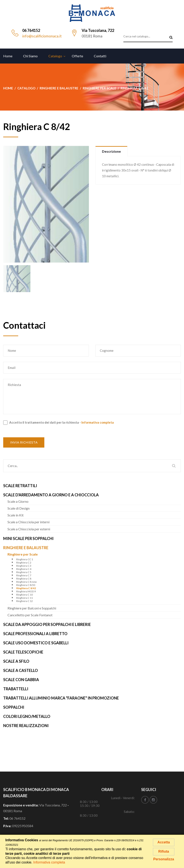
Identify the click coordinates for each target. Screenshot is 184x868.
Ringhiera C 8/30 (26, 585)
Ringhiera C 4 (24, 569)
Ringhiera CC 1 (25, 559)
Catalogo (55, 56)
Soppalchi (14, 707)
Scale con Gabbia (21, 680)
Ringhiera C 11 (25, 598)
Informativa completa (98, 422)
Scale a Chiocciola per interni (28, 522)
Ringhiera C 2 (24, 563)
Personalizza (164, 859)
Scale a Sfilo (16, 661)
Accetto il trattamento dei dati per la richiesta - (58, 423)
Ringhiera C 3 (24, 566)
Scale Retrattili (20, 486)
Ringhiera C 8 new (26, 582)
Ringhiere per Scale (23, 554)
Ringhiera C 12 (25, 601)
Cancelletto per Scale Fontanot (30, 615)
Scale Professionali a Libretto (35, 634)
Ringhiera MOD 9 (26, 591)
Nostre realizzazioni (26, 726)
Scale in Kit (16, 515)
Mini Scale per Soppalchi (28, 538)
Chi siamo (30, 56)
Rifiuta (164, 851)
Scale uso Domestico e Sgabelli (36, 643)
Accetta (164, 842)
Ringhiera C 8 (24, 579)
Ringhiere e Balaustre (26, 548)
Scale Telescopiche (23, 652)
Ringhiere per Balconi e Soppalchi (32, 608)
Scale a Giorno (18, 501)
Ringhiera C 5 (24, 572)
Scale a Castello (21, 670)
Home (8, 56)
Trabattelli (16, 689)
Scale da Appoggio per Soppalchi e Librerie (47, 624)
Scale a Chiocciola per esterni (29, 529)
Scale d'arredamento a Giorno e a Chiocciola (51, 495)
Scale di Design (19, 508)
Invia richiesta (24, 442)
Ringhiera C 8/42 (26, 588)
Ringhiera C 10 (25, 595)
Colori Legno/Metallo (27, 716)
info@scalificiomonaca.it (42, 36)
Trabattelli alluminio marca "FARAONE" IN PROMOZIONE (61, 698)
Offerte (77, 56)
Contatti (100, 56)
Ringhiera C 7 (24, 575)
